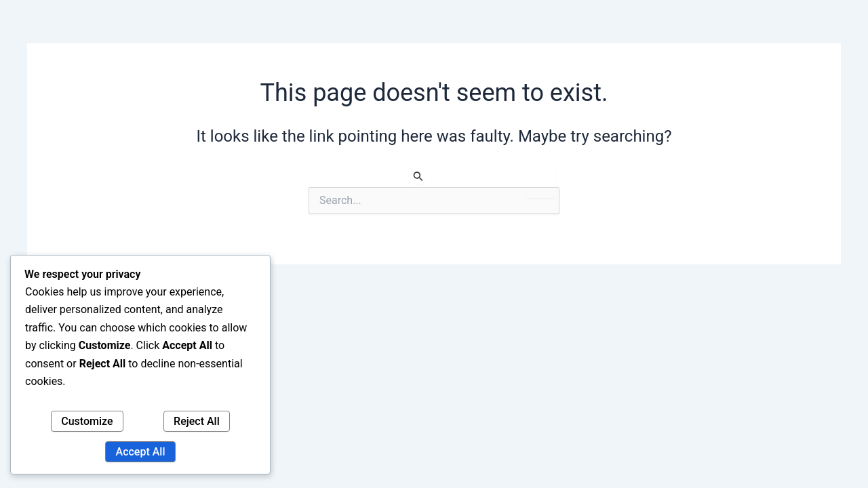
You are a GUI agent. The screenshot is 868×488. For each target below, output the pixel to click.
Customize (87, 421)
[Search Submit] (418, 176)
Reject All (197, 421)
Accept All (141, 452)
